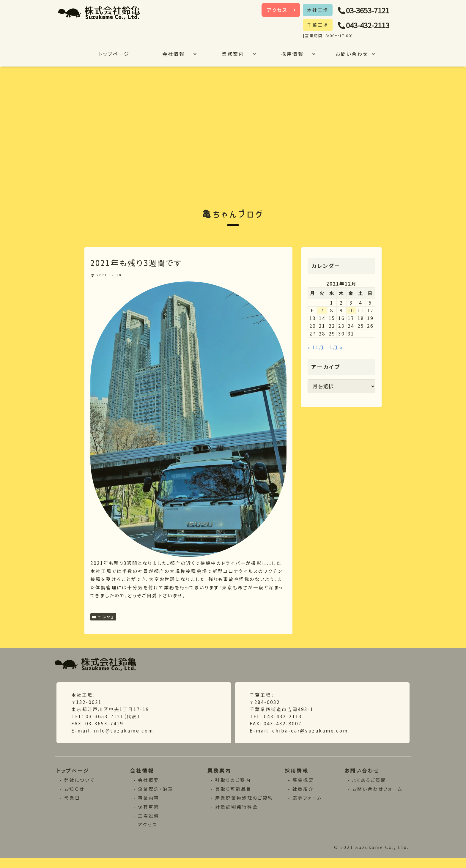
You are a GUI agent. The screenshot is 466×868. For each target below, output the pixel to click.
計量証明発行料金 (237, 816)
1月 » (340, 359)
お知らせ (75, 798)
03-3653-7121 (371, 11)
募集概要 (304, 789)
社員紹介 (304, 798)
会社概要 (149, 789)
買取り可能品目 (234, 798)
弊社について (80, 789)
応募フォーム (308, 807)
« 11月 (317, 359)
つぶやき (103, 623)
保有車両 (149, 816)
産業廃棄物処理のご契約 (244, 807)
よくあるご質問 (370, 789)
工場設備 (149, 825)
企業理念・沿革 (156, 798)
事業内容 (149, 807)
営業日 (73, 807)
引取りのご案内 (233, 789)
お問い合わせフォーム (378, 798)
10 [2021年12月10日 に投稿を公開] (351, 317)
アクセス (277, 10)
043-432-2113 (371, 25)
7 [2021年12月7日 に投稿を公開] (322, 317)
